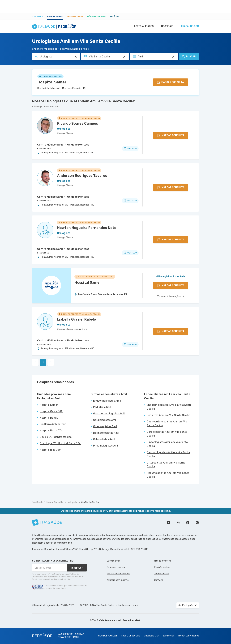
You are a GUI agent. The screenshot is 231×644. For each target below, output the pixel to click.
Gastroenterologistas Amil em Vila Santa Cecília (167, 423)
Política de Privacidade (118, 574)
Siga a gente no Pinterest (197, 523)
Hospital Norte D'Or (51, 431)
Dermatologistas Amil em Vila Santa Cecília (168, 454)
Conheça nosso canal (168, 523)
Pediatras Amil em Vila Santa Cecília (168, 415)
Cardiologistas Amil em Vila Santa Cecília (167, 434)
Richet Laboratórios (189, 636)
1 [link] (43, 363)
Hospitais (166, 26)
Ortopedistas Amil (104, 439)
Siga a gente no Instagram (178, 523)
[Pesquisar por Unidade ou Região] (124, 57)
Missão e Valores (163, 561)
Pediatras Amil (102, 407)
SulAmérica (169, 636)
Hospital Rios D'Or (50, 450)
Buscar (189, 56)
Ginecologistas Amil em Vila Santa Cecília (167, 444)
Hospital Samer (52, 82)
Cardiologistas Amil (105, 420)
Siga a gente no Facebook (188, 523)
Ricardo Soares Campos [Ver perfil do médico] (78, 123)
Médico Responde (97, 16)
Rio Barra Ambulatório (53, 424)
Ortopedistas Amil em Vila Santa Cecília (166, 465)
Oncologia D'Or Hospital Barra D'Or (60, 443)
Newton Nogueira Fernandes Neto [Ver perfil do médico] (87, 228)
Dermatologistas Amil (106, 433)
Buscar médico (55, 16)
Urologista (72, 502)
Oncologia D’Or (151, 636)
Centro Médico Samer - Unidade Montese (63, 145)
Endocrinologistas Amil (107, 401)
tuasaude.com (190, 26)
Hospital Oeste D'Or (51, 411)
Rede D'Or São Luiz (131, 636)
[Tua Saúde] (47, 522)
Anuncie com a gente (118, 580)
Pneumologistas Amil (106, 446)
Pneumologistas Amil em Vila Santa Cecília (168, 475)
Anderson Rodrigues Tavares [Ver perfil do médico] (82, 176)
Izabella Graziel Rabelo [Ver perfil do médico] (77, 319)
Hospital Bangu (49, 418)
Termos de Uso (162, 574)
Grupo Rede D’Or (132, 620)
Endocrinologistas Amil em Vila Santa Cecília (169, 407)
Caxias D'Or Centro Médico (56, 437)
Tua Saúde (38, 16)
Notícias (114, 16)
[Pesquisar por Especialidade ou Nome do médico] (76, 57)
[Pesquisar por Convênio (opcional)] (173, 57)
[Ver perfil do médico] (45, 126)
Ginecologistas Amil (105, 426)
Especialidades (142, 26)
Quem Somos (114, 561)
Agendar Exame (75, 16)
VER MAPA (130, 149)
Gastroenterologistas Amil (109, 414)
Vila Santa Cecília (90, 502)
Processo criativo (116, 567)
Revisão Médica (162, 567)
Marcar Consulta (55, 502)
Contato (159, 580)
